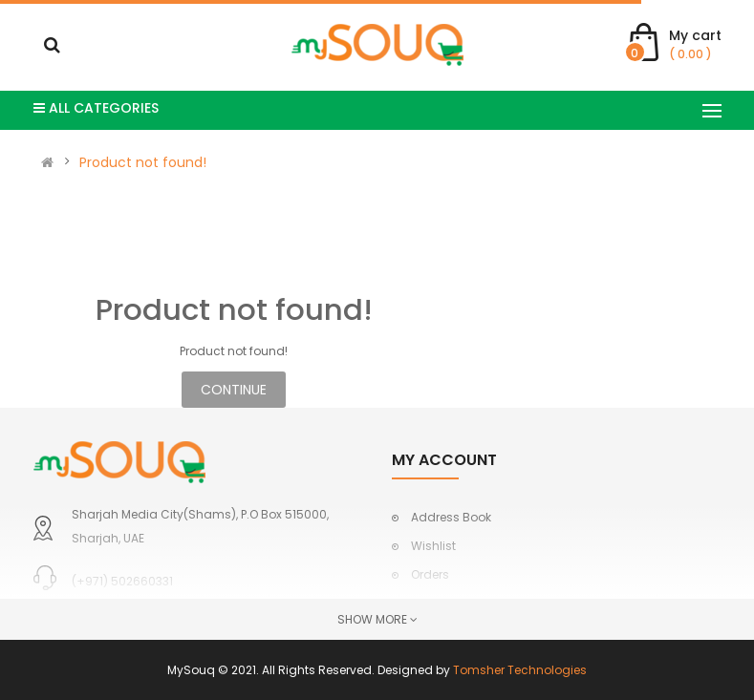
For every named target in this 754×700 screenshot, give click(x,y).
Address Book (451, 517)
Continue (234, 390)
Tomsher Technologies (520, 670)
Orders (430, 574)
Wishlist (433, 546)
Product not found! (143, 162)
